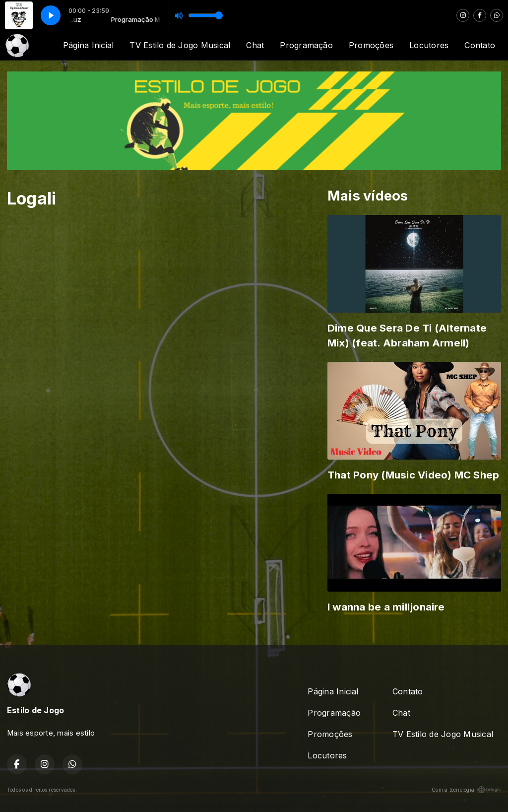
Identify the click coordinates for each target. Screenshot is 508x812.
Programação (306, 45)
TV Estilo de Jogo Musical (180, 45)
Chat (255, 45)
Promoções (371, 45)
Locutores (429, 45)
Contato (480, 45)
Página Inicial (88, 45)
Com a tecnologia (466, 790)
